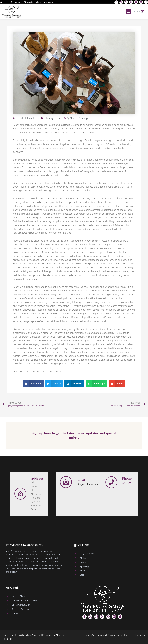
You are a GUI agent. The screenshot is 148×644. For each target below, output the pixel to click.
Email (81, 480)
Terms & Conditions (95, 635)
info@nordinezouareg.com (91, 484)
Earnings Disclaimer (135, 635)
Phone (127, 478)
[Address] (20, 494)
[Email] (66, 482)
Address (37, 478)
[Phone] (111, 482)
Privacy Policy (115, 635)
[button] (128, 12)
